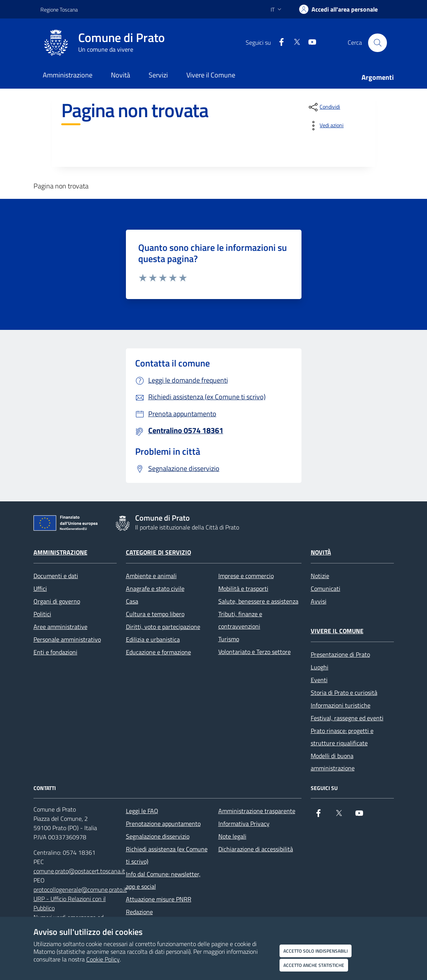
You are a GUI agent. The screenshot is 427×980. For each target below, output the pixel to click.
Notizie (320, 576)
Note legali (232, 836)
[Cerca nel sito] (377, 43)
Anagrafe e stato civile (155, 588)
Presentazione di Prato (340, 654)
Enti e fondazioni (55, 652)
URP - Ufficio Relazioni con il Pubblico (70, 903)
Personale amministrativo (67, 639)
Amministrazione (60, 552)
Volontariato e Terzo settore (255, 652)
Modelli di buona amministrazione (333, 762)
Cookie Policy (103, 959)
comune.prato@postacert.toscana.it (79, 871)
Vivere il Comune (337, 631)
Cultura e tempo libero (155, 614)
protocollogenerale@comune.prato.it (80, 889)
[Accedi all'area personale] (338, 9)
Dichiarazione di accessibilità (256, 849)
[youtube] (309, 43)
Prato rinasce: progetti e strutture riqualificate (342, 737)
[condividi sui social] (324, 107)
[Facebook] (278, 43)
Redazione (139, 912)
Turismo (229, 639)
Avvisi (319, 601)
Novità (321, 552)
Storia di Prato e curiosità (344, 693)
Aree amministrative (60, 627)
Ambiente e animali (151, 576)
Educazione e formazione (158, 652)
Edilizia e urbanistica (153, 639)
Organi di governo (57, 601)
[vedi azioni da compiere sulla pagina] (325, 126)
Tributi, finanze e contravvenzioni (240, 620)
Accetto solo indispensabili (316, 951)
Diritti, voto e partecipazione (163, 627)
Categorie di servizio (158, 552)
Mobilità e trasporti (243, 588)
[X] (294, 43)
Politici (42, 614)
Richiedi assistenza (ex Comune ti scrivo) (167, 855)
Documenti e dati (56, 576)
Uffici (40, 588)
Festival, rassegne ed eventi (347, 718)
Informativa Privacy (244, 824)
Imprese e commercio (246, 576)
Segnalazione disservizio (158, 836)
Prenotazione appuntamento (163, 824)
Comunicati (326, 588)
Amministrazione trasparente (257, 811)
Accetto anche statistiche (314, 965)
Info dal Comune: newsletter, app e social (163, 880)
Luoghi (320, 667)
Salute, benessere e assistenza (258, 601)
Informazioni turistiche (341, 705)
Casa (132, 601)
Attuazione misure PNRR (159, 899)
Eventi (319, 680)
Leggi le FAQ (142, 811)
